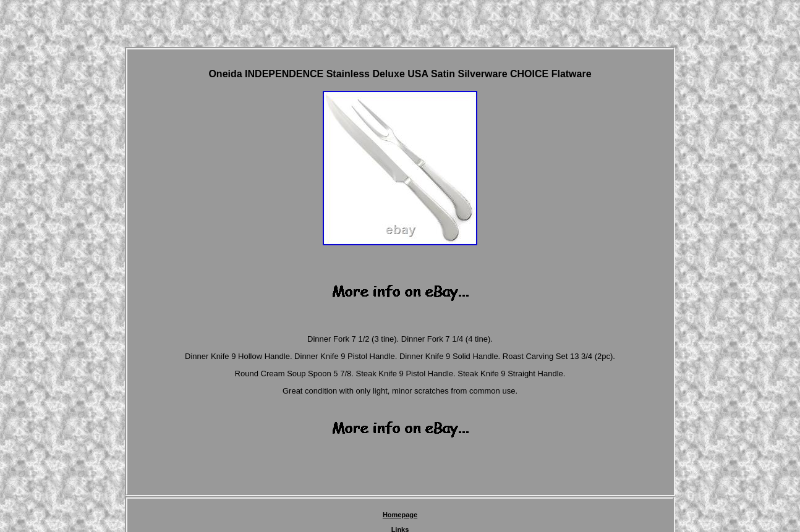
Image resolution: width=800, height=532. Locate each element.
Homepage (400, 515)
